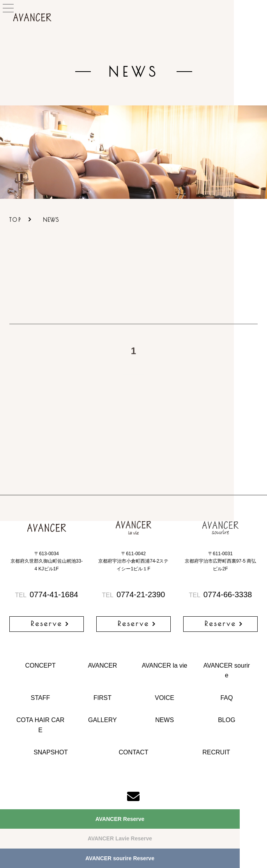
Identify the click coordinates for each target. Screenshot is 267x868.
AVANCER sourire (227, 671)
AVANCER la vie (165, 665)
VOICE (164, 698)
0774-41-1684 (47, 594)
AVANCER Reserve (120, 819)
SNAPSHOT (51, 752)
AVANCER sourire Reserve (120, 858)
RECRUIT (216, 752)
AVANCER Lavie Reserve (120, 838)
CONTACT (133, 752)
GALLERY (103, 720)
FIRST (103, 698)
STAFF (40, 698)
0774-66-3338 (221, 594)
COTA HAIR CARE (40, 725)
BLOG (226, 720)
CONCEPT (40, 665)
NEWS (164, 720)
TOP (16, 220)
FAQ (226, 698)
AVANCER (102, 665)
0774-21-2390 (134, 594)
